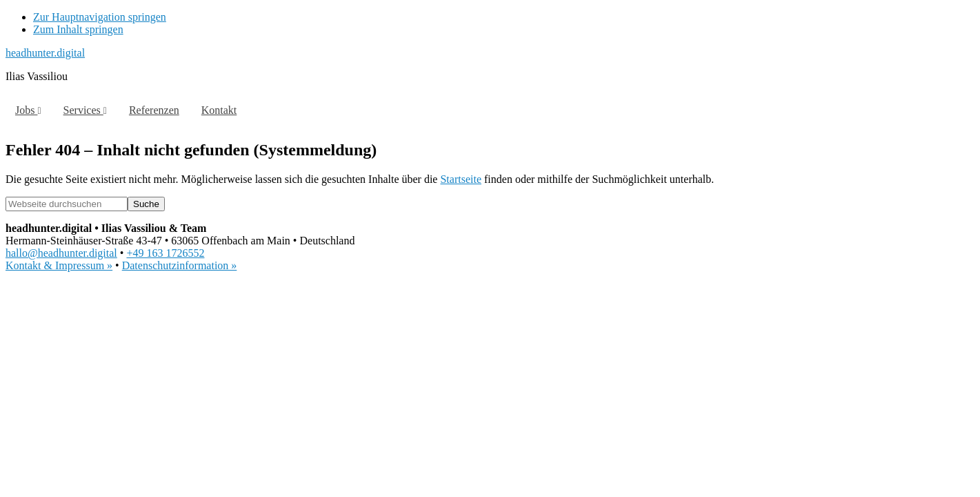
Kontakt (219, 110)
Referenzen (154, 110)
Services (85, 110)
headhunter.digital (45, 53)
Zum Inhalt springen (78, 29)
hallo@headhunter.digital (61, 253)
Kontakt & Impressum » (59, 265)
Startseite (461, 179)
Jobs (28, 110)
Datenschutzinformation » (180, 265)
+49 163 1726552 (165, 253)
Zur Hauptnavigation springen (100, 17)
